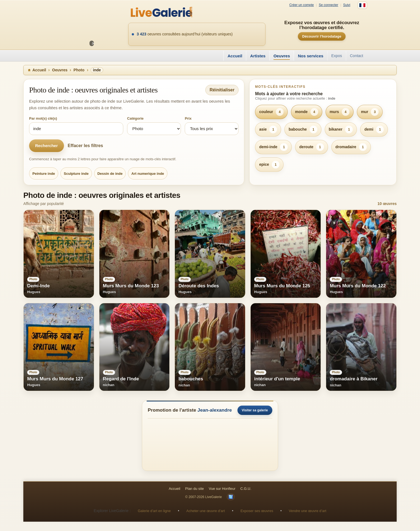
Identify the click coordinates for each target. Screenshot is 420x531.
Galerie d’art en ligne (154, 511)
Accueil (235, 56)
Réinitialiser (222, 90)
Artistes (258, 56)
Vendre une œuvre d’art (308, 511)
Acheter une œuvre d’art (206, 511)
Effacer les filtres (86, 146)
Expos (337, 56)
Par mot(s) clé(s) (43, 118)
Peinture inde (44, 174)
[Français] (362, 5)
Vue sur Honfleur (222, 489)
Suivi (347, 5)
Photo (79, 70)
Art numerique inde (148, 174)
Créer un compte (302, 5)
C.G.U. (246, 489)
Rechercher (47, 146)
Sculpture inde (76, 174)
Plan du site (195, 489)
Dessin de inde (110, 174)
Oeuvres (282, 56)
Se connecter (328, 5)
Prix (188, 118)
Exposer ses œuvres (257, 511)
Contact (357, 56)
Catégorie (135, 118)
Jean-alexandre (215, 410)
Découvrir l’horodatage (322, 36)
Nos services (311, 56)
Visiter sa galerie (255, 410)
